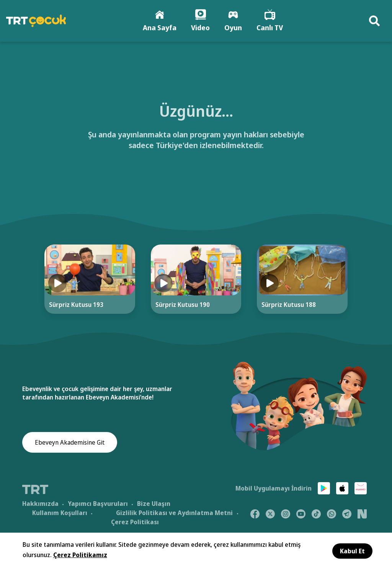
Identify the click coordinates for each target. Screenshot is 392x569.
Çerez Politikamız (80, 555)
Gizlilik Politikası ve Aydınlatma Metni (174, 513)
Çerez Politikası (135, 522)
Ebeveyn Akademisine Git (70, 442)
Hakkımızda (40, 504)
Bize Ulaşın (154, 504)
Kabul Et (352, 551)
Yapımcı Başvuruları (98, 504)
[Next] (373, 287)
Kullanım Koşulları (60, 513)
